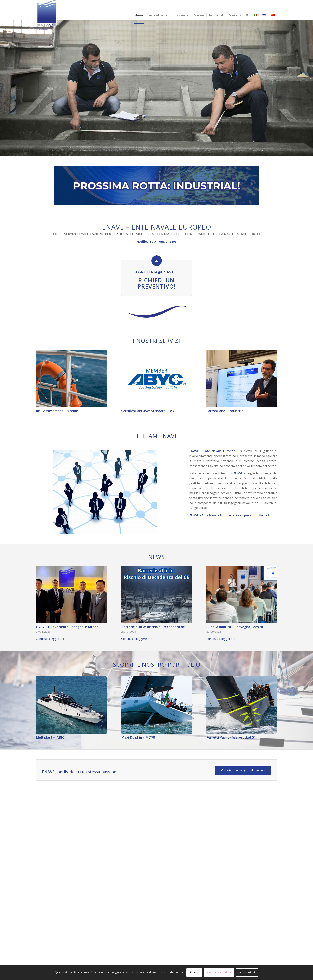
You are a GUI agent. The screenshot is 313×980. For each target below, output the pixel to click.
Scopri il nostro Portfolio (157, 664)
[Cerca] (247, 15)
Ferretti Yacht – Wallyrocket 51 (231, 737)
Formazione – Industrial (225, 411)
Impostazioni (247, 972)
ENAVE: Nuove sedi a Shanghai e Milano (67, 627)
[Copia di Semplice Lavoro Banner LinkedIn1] (156, 185)
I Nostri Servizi (156, 341)
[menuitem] (139, 15)
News (156, 557)
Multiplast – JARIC (50, 737)
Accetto (194, 972)
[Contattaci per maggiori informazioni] (243, 770)
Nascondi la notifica (219, 972)
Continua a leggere (50, 639)
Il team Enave (156, 436)
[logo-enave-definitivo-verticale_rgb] (46, 15)
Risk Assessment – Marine (57, 411)
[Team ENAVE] (105, 492)
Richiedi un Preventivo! (156, 283)
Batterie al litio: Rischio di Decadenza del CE (156, 627)
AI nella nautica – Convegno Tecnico (235, 627)
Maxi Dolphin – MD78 (138, 737)
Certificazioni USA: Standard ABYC (148, 411)
